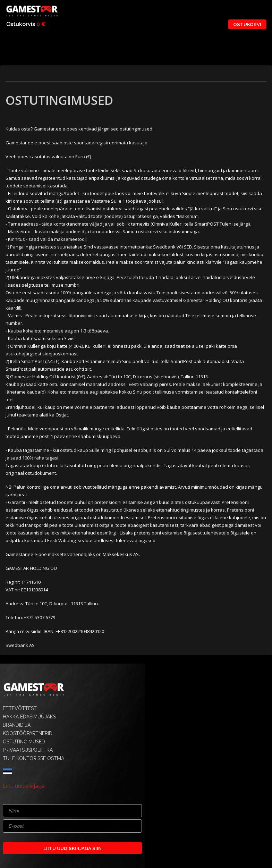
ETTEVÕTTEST (20, 708)
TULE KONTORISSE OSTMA (33, 758)
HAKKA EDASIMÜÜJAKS (29, 717)
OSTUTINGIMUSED (24, 742)
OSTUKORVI (247, 24)
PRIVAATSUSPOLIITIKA (28, 750)
